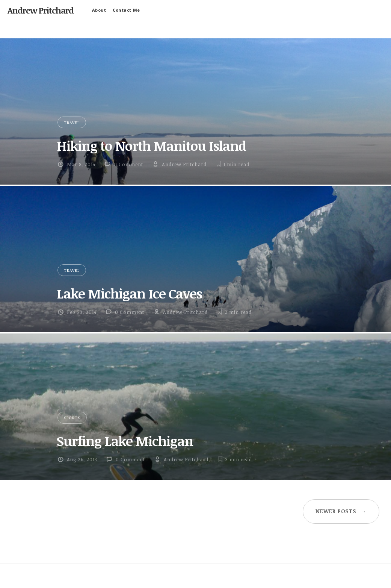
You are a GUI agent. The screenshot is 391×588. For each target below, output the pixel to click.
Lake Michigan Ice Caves (129, 293)
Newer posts (341, 511)
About (99, 10)
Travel (72, 122)
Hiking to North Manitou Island (151, 145)
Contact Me (126, 10)
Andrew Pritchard (41, 10)
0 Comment (128, 164)
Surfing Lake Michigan (125, 441)
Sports (72, 418)
